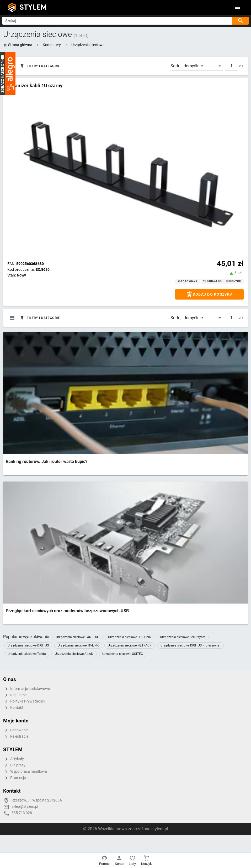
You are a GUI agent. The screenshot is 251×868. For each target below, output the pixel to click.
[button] (52, 45)
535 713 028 (22, 813)
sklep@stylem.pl (25, 807)
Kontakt (13, 708)
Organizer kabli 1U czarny (35, 85)
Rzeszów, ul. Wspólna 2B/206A (37, 800)
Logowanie (16, 730)
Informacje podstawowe (26, 689)
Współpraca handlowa (25, 772)
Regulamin (15, 695)
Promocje (14, 778)
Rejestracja (16, 737)
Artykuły (14, 759)
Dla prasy (14, 765)
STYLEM (33, 7)
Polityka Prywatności (24, 701)
